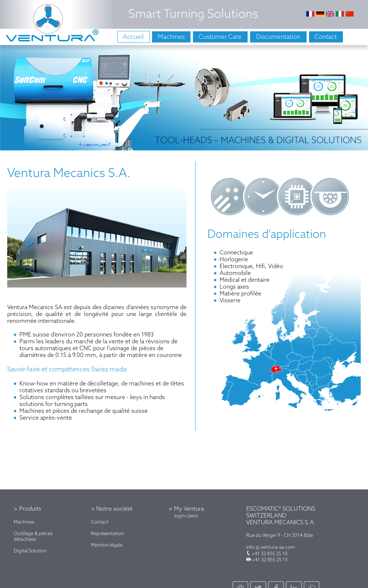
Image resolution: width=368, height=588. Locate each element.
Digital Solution (30, 551)
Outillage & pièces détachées (33, 536)
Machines (24, 522)
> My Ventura (186, 508)
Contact (100, 522)
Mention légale (107, 545)
